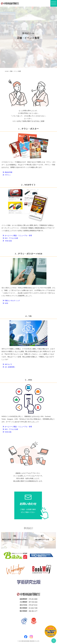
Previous (4, 539)
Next (53, 539)
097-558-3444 (33, 602)
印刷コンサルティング (11, 301)
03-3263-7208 (33, 608)
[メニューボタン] (54, 4)
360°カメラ (7, 364)
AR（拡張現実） (9, 367)
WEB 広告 (7, 241)
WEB (5, 303)
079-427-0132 (33, 605)
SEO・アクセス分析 (10, 238)
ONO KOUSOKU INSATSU (28, 641)
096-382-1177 (33, 611)
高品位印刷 (8, 172)
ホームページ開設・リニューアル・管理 (17, 236)
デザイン (7, 175)
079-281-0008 (33, 599)
